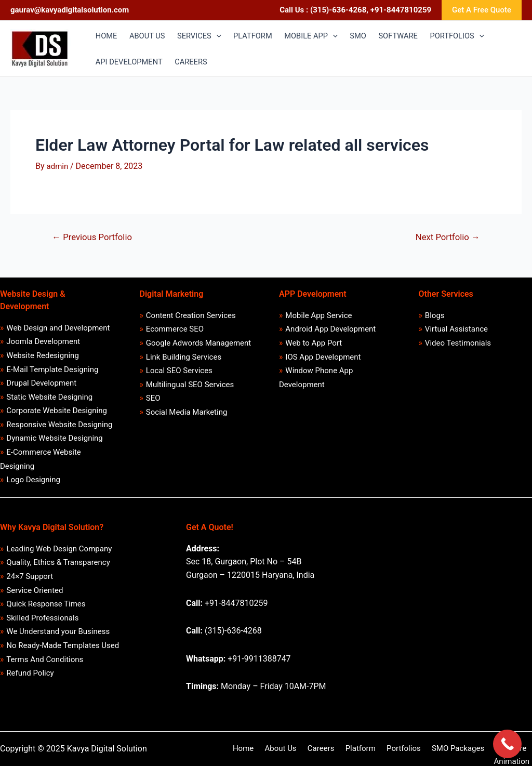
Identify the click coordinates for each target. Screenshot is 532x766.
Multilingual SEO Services (190, 385)
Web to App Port (314, 343)
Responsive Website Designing (60, 425)
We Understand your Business (58, 632)
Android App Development (331, 329)
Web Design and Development (58, 328)
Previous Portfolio (93, 237)
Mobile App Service (319, 315)
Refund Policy (30, 673)
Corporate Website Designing (57, 411)
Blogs (435, 315)
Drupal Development (42, 384)
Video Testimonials (458, 343)
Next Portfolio (447, 237)
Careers (296, 748)
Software (473, 748)
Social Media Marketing (187, 412)
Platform (332, 748)
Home (224, 748)
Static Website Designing (50, 397)
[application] (219, 36)
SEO (153, 399)
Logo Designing (34, 480)
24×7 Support (30, 576)
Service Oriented (35, 590)
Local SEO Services (179, 371)
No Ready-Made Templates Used (63, 645)
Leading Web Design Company (59, 549)
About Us (259, 748)
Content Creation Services (191, 315)
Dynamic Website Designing (55, 439)
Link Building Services (184, 357)
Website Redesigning (43, 355)
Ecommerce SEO (175, 329)
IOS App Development (323, 357)
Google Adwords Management (198, 343)
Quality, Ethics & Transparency (58, 563)
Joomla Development (44, 342)
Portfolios (373, 748)
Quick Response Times (46, 604)
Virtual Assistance (456, 329)
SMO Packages (423, 748)
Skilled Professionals (43, 618)
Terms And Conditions (45, 659)
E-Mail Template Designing (53, 369)
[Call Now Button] (507, 744)
